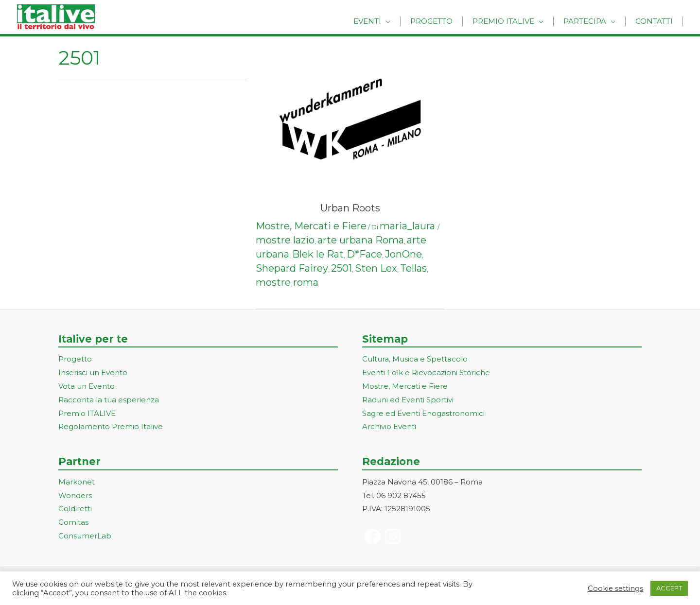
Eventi (389, 21)
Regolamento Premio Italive (111, 426)
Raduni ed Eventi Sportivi (408, 400)
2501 (341, 268)
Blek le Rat (318, 254)
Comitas (73, 522)
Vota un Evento (87, 386)
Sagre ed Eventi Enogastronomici (423, 413)
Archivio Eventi (389, 426)
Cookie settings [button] (615, 588)
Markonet (77, 482)
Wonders (75, 495)
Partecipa (592, 21)
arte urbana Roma (361, 240)
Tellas (413, 268)
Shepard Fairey (292, 268)
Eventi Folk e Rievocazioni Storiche (426, 372)
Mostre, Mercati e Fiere (311, 226)
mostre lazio (285, 240)
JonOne (403, 254)
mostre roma (287, 282)
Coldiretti (75, 509)
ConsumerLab (85, 536)
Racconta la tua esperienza (109, 400)
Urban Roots (350, 208)
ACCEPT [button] (669, 588)
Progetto (448, 21)
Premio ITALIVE (87, 413)
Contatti (656, 21)
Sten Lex (376, 268)
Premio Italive (516, 21)
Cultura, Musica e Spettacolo (415, 359)
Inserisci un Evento (93, 372)
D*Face (364, 254)
